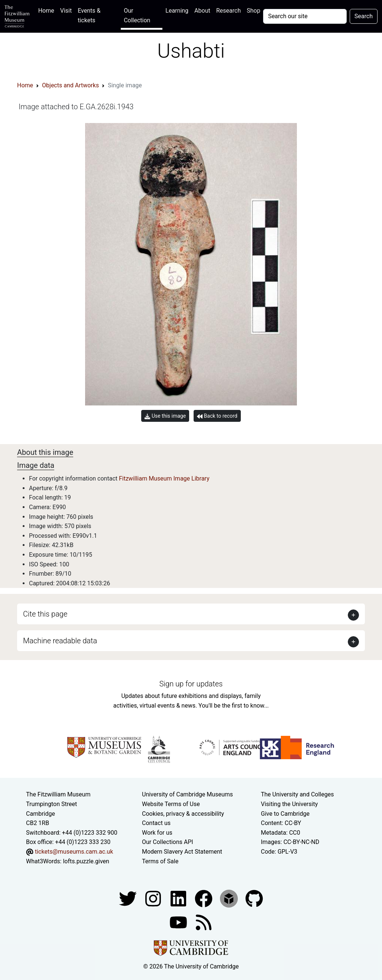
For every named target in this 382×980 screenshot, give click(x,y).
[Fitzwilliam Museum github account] (254, 898)
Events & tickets (89, 15)
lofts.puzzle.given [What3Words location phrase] (86, 861)
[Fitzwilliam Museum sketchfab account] (230, 898)
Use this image (165, 416)
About (202, 11)
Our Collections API (168, 842)
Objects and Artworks (70, 85)
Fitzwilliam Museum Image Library (164, 478)
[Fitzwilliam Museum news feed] (204, 922)
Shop (253, 11)
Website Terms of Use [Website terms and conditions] (171, 804)
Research (229, 11)
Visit (66, 11)
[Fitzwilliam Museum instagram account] (154, 898)
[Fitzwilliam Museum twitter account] (129, 898)
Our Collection (137, 15)
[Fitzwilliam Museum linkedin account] (204, 898)
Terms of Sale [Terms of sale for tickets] (160, 861)
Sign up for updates (191, 684)
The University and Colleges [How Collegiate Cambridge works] (297, 794)
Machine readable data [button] (60, 641)
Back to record (217, 416)
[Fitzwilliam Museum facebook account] (179, 898)
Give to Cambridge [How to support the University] (285, 814)
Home (48, 10)
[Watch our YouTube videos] (179, 922)
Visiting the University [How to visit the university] (289, 804)
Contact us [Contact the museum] (156, 823)
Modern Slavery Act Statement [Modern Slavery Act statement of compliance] (182, 852)
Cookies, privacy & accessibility (183, 814)
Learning (177, 11)
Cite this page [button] (45, 614)
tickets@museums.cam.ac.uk (74, 852)
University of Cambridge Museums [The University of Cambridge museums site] (187, 794)
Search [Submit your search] (364, 16)
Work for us (157, 833)
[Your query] (305, 16)
